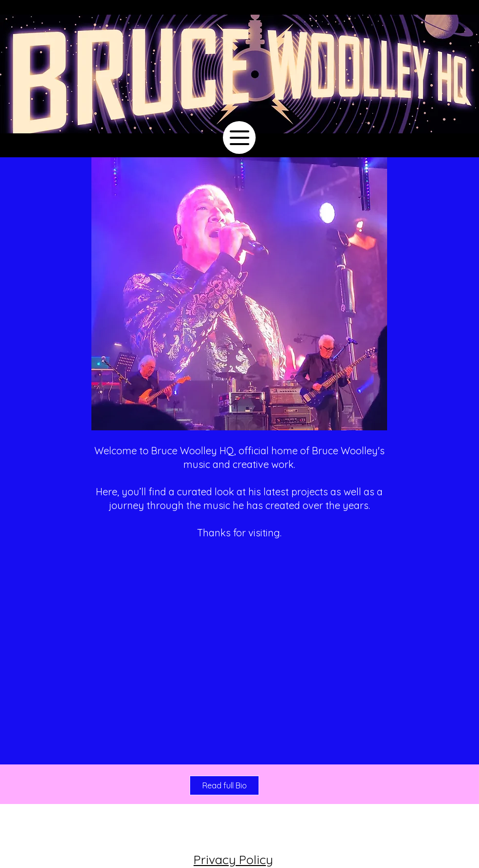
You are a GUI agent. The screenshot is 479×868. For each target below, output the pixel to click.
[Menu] (239, 138)
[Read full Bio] (224, 785)
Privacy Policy (233, 859)
